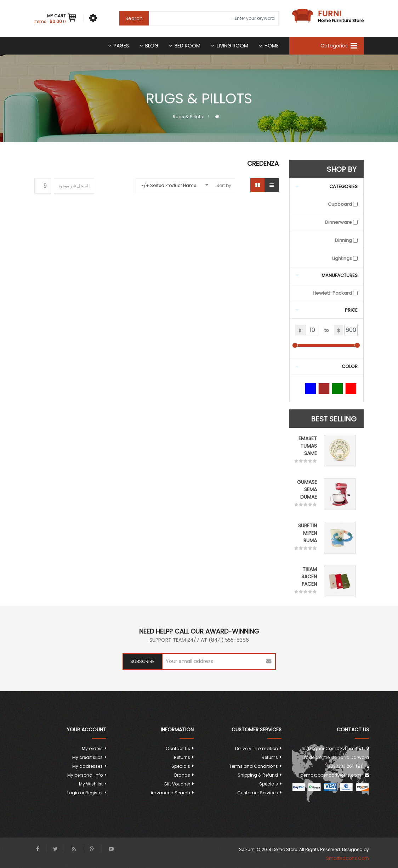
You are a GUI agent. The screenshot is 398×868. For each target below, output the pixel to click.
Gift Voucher (177, 784)
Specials (269, 784)
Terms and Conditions (254, 766)
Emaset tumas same (308, 446)
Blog (152, 46)
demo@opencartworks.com (331, 775)
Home (272, 46)
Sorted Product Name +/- (169, 185)
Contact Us (178, 748)
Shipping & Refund (258, 775)
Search (134, 18)
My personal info (85, 775)
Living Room (232, 46)
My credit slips (87, 757)
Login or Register (85, 793)
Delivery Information (257, 748)
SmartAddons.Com (348, 858)
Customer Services (258, 793)
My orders (92, 748)
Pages (121, 46)
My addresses (87, 766)
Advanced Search (170, 793)
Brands (182, 775)
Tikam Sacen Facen (309, 577)
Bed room (187, 46)
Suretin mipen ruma (308, 533)
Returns (270, 757)
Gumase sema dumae (307, 489)
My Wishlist (91, 784)
